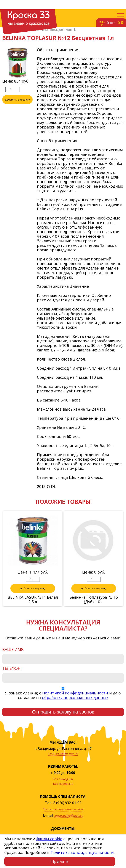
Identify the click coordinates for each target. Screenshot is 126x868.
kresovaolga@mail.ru (69, 816)
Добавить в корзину (17, 100)
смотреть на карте (63, 753)
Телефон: (12, 669)
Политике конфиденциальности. (83, 852)
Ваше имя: (13, 650)
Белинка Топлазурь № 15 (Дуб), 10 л (94, 600)
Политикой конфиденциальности (75, 693)
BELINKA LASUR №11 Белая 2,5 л (33, 600)
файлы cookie (49, 839)
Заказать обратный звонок (63, 809)
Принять (60, 861)
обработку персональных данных (75, 698)
